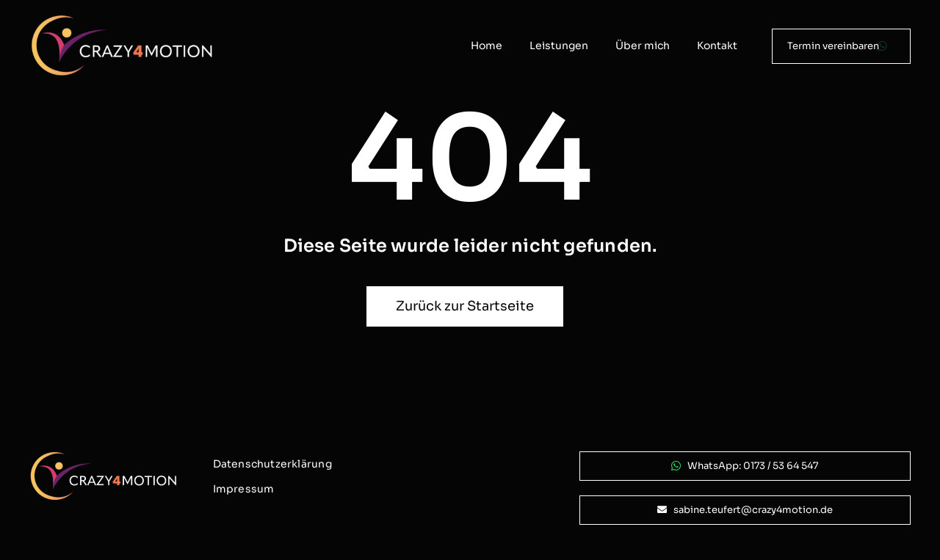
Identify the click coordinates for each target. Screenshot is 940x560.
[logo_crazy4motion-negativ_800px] (122, 20)
